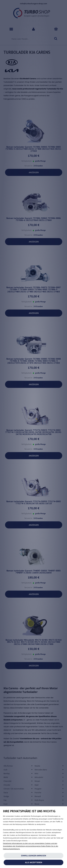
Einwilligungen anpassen (34, 856)
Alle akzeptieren (34, 862)
